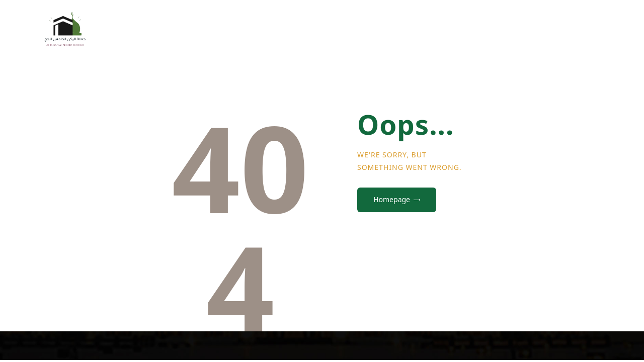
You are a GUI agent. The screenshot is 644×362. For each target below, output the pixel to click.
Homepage (392, 199)
